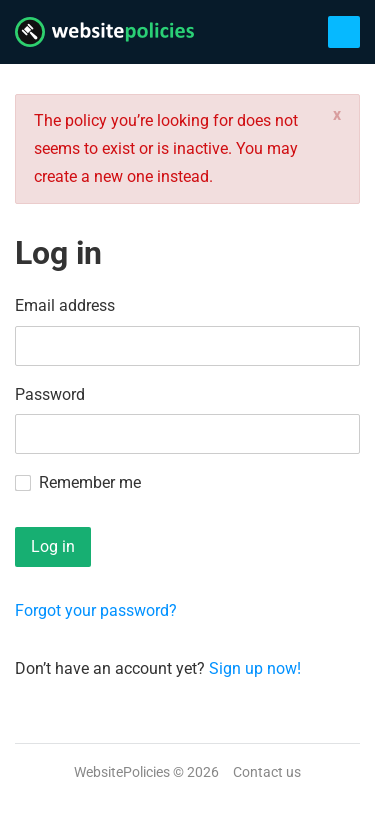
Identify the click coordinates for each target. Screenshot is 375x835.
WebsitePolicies (122, 772)
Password (50, 394)
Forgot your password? (96, 610)
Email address (65, 305)
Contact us (267, 772)
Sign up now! (255, 668)
